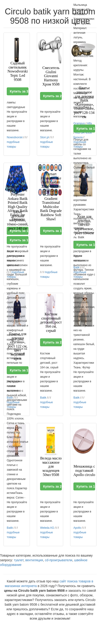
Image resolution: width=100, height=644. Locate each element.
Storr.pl (45, 137)
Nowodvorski (15, 137)
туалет (19, 560)
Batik (43, 398)
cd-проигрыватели (59, 560)
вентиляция (34, 560)
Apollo (77, 528)
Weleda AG (47, 528)
